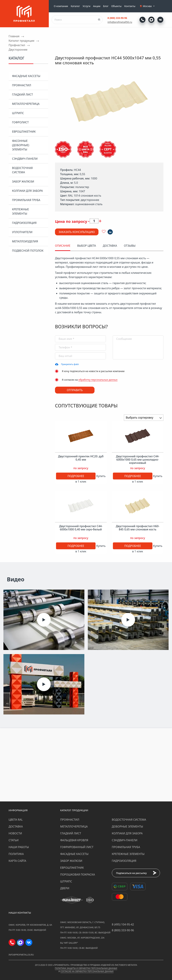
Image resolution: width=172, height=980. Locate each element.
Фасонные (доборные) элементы (21, 145)
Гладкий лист (23, 95)
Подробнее (76, 476)
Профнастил (22, 85)
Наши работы (19, 847)
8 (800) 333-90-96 (117, 18)
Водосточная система (22, 170)
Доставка (16, 826)
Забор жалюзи (23, 181)
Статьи (14, 840)
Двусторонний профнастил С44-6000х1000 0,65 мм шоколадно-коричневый (138, 460)
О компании (61, 6)
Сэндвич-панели (25, 159)
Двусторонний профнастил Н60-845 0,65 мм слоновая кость (138, 528)
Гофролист (20, 122)
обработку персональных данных (98, 380)
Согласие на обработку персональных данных (87, 971)
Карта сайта (17, 861)
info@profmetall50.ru (120, 22)
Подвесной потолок (28, 251)
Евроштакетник (24, 132)
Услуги (87, 6)
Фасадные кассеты (26, 76)
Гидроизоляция (24, 223)
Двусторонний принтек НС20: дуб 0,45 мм (81, 458)
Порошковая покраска (77, 875)
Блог (106, 6)
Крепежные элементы (20, 211)
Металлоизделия (25, 241)
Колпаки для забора (27, 191)
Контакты (130, 6)
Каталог (75, 6)
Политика (16, 854)
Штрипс (18, 113)
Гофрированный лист (77, 847)
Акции (97, 6)
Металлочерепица (26, 104)
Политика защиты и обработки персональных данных (86, 968)
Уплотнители (22, 232)
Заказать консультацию (77, 232)
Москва (149, 6)
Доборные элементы (127, 826)
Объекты (116, 6)
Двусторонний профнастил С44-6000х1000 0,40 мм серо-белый (81, 528)
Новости (15, 833)
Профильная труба (26, 200)
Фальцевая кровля (74, 840)
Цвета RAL (16, 820)
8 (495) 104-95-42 (123, 924)
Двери (65, 888)
